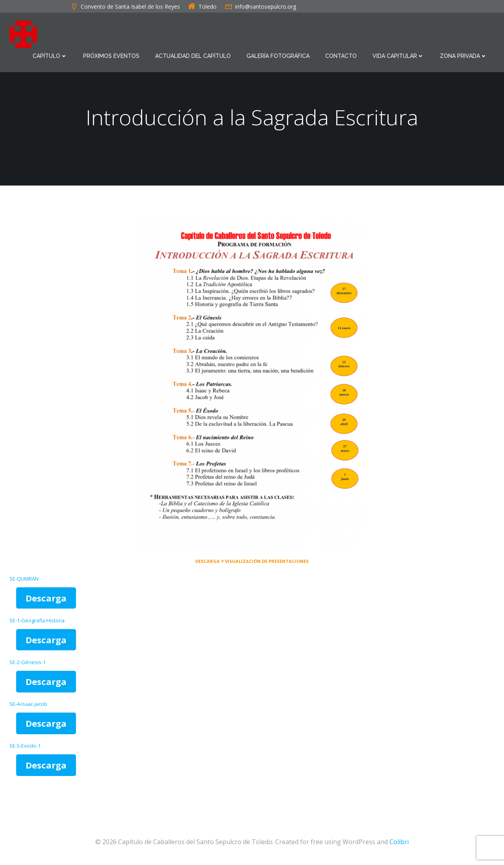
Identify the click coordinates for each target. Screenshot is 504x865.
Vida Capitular (398, 56)
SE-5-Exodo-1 (25, 746)
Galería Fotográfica (278, 56)
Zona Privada (463, 56)
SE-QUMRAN (24, 579)
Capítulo (50, 56)
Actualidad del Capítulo (193, 56)
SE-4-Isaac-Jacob (28, 704)
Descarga (46, 598)
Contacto (341, 56)
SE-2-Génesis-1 (28, 662)
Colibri (399, 842)
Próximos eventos (111, 56)
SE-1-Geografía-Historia (37, 620)
